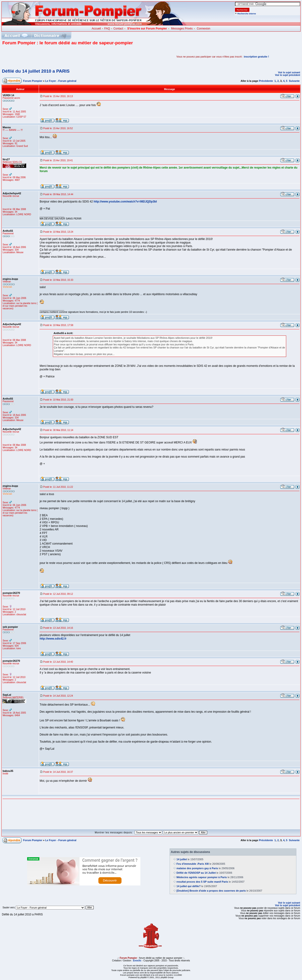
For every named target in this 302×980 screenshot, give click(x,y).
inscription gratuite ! (256, 57)
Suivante (294, 81)
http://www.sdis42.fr (53, 639)
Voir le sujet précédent (287, 75)
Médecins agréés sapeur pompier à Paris (202, 877)
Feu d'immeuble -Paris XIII (193, 864)
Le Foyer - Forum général (61, 81)
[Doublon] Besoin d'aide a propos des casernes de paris (211, 891)
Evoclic (137, 961)
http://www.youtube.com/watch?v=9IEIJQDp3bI (125, 202)
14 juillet (182, 859)
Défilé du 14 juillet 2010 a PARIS (36, 71)
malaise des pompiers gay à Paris (197, 868)
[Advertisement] (58, 57)
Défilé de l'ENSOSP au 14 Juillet (196, 873)
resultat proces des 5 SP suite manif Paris (202, 882)
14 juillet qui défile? (189, 886)
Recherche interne (247, 14)
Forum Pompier (33, 81)
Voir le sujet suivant (289, 72)
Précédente (266, 81)
